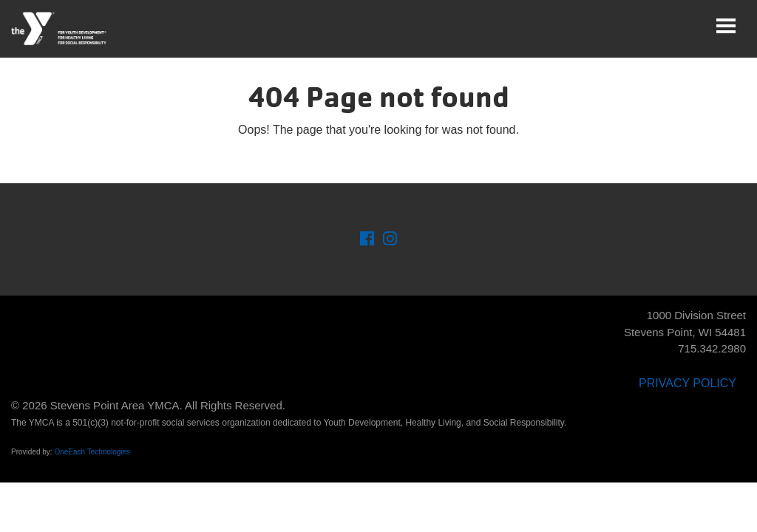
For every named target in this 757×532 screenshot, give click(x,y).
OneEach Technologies (92, 452)
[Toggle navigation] (726, 26)
